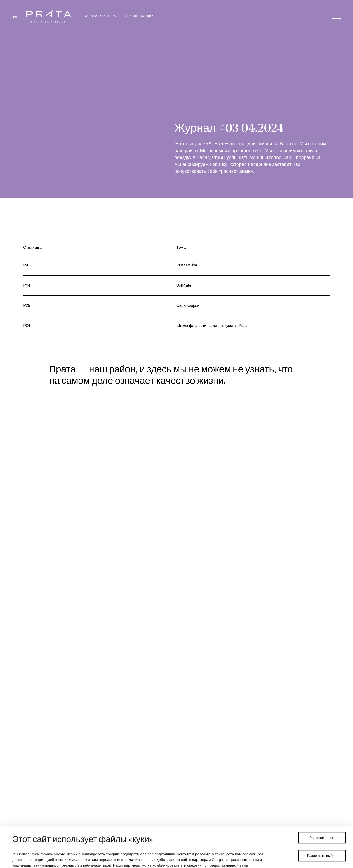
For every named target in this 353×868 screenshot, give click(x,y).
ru (15, 17)
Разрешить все (322, 798)
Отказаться (322, 833)
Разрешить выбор (322, 816)
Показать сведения (232, 859)
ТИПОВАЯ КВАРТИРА (100, 16)
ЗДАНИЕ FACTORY (139, 16)
